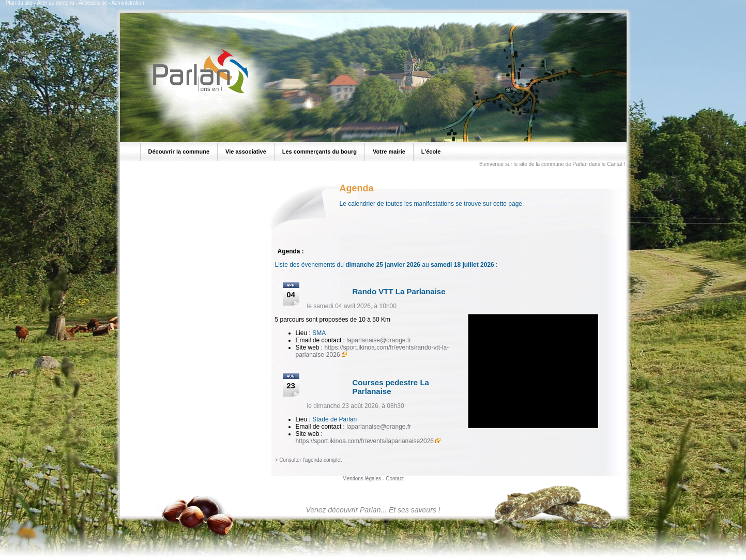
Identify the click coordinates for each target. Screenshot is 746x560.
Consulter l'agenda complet (310, 460)
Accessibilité (93, 3)
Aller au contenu (55, 3)
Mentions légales (362, 479)
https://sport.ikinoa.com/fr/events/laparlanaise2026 (365, 441)
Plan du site (19, 3)
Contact (394, 479)
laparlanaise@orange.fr (379, 340)
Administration (127, 3)
